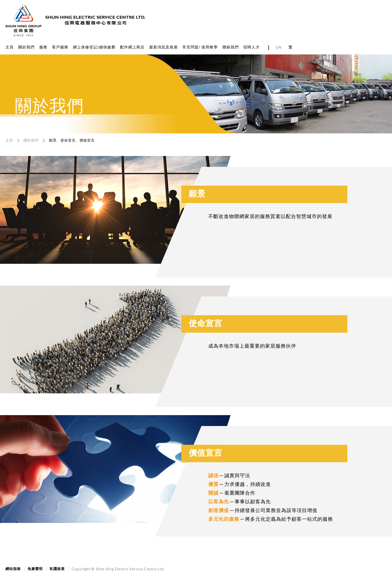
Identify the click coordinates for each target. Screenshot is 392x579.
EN (279, 47)
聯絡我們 (231, 47)
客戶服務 (60, 47)
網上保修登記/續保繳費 (94, 47)
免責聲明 (35, 569)
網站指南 (13, 569)
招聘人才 (252, 47)
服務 (43, 47)
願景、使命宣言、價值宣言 (72, 140)
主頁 (10, 47)
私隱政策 (57, 569)
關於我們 (26, 47)
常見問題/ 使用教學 (200, 47)
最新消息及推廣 (163, 47)
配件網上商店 (132, 47)
